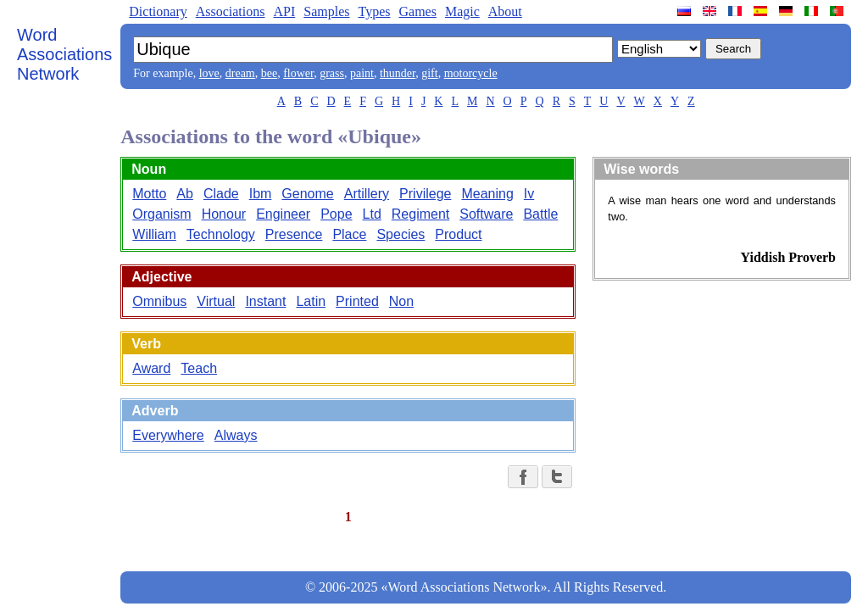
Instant (265, 301)
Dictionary (158, 11)
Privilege (425, 194)
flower (298, 73)
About (505, 11)
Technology (221, 234)
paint (362, 73)
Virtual (216, 301)
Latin (311, 301)
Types (374, 11)
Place (349, 234)
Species (401, 234)
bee (269, 73)
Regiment (420, 214)
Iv (529, 194)
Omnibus (159, 301)
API (284, 11)
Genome (307, 194)
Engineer (283, 214)
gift (429, 73)
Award (151, 368)
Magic (462, 11)
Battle (540, 214)
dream (240, 73)
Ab (185, 194)
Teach (199, 368)
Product (458, 234)
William (154, 234)
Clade (221, 194)
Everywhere (168, 435)
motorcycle (471, 73)
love (209, 73)
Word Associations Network (64, 54)
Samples (326, 11)
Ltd (372, 214)
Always (236, 435)
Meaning (487, 194)
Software (486, 214)
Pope (336, 214)
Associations (231, 11)
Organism (161, 214)
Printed (357, 301)
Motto (149, 194)
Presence (294, 234)
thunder (398, 73)
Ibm (261, 194)
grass (332, 73)
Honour (224, 214)
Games (417, 11)
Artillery (367, 194)
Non (401, 301)
